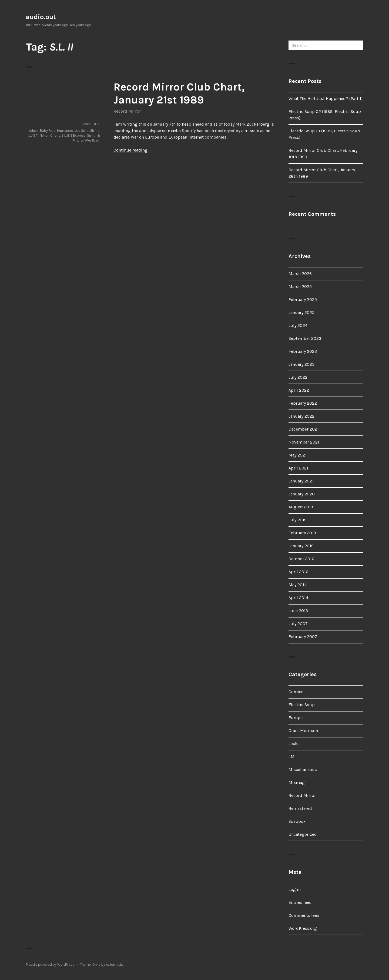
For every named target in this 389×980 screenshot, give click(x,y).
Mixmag (297, 782)
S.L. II (65, 135)
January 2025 (301, 312)
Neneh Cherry (50, 135)
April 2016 (298, 572)
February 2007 (303, 637)
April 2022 (299, 390)
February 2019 (302, 533)
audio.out (41, 17)
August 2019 (301, 507)
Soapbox (297, 821)
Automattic (115, 964)
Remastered (300, 808)
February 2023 (303, 351)
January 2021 (301, 481)
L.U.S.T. (33, 135)
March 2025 (300, 286)
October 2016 (301, 559)
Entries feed (300, 902)
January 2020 (302, 494)
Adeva (34, 131)
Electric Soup (302, 705)
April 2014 (298, 598)
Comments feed (304, 915)
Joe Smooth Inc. (87, 131)
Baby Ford (48, 131)
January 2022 (301, 416)
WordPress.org (303, 928)
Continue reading (130, 150)
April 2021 (298, 468)
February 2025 (303, 299)
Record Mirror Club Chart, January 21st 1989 (179, 93)
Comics (296, 692)
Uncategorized (303, 834)
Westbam (93, 140)
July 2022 (298, 377)
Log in (295, 889)
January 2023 (301, 364)
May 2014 (298, 585)
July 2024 (298, 325)
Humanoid (65, 131)
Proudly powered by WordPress (50, 964)
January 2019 (301, 546)
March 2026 (300, 273)
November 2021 (304, 442)
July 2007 (298, 624)
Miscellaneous (303, 769)
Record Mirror (127, 111)
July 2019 (298, 520)
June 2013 (298, 611)
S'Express (78, 135)
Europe (296, 718)
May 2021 (298, 455)
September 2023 (305, 338)
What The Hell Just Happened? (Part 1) (326, 98)
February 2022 (303, 403)
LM (291, 756)
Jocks (294, 744)
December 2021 (304, 429)
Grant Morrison (303, 731)
